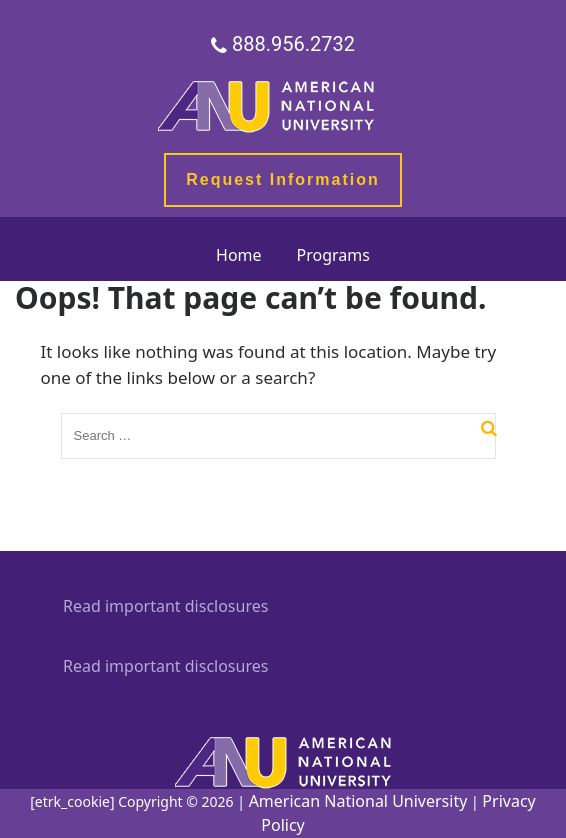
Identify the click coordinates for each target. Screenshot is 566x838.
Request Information (283, 179)
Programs (333, 255)
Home (239, 255)
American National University (358, 801)
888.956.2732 (293, 45)
